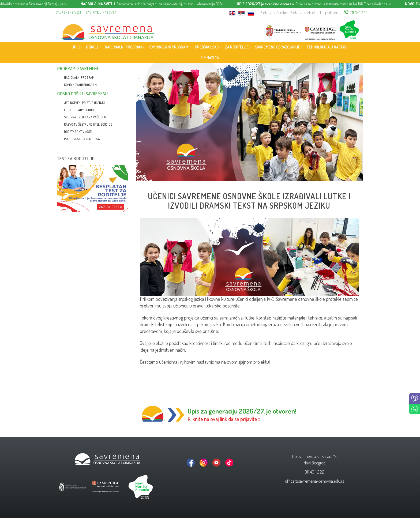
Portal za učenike (273, 13)
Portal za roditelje (303, 13)
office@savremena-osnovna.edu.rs (315, 481)
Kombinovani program (80, 85)
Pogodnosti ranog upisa (82, 139)
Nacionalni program (79, 78)
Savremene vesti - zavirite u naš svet (86, 12)
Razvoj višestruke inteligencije (88, 124)
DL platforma (331, 13)
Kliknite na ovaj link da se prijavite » (224, 419)
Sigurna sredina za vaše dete (85, 117)
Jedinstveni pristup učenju (84, 103)
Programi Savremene (78, 69)
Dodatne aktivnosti (78, 132)
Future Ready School (80, 110)
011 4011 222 (358, 13)
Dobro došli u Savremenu (83, 94)
